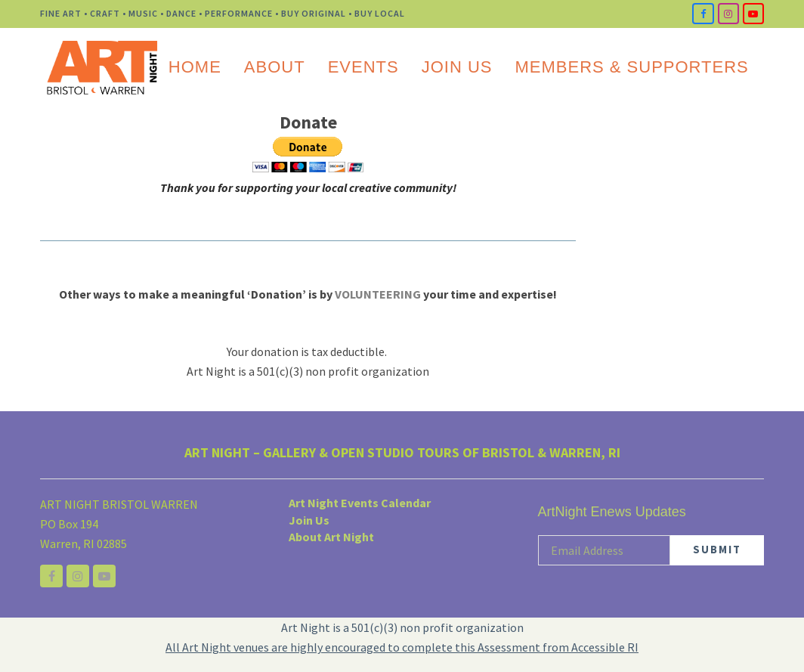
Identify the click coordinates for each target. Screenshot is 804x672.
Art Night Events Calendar (360, 503)
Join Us (309, 520)
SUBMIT (717, 549)
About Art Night (331, 537)
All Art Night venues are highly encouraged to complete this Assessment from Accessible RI (402, 647)
